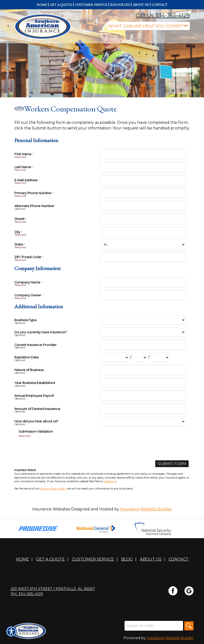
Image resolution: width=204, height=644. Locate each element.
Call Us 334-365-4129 (163, 15)
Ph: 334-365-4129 (27, 594)
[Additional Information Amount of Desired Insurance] (143, 409)
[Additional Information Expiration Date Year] (160, 357)
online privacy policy (53, 489)
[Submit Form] (171, 464)
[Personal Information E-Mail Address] (143, 180)
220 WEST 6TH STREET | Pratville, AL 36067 (53, 589)
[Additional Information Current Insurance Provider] (143, 345)
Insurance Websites (51, 509)
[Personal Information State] (143, 245)
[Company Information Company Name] (143, 282)
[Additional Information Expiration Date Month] (114, 357)
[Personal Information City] (143, 232)
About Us (151, 559)
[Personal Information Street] (143, 219)
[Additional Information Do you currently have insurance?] (143, 332)
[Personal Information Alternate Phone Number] (143, 206)
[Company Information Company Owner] (143, 295)
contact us (110, 481)
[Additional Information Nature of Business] (143, 370)
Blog (127, 559)
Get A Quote (50, 559)
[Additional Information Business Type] (143, 320)
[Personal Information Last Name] (143, 167)
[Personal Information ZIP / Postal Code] (143, 257)
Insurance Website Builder (146, 509)
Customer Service (93, 559)
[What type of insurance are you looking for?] (148, 26)
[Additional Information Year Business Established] (143, 383)
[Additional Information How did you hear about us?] (143, 421)
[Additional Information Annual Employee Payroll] (143, 396)
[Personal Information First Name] (143, 154)
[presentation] (56, 447)
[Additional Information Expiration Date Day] (140, 357)
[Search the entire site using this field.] (153, 626)
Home (22, 559)
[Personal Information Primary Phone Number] (143, 193)
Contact (179, 559)
